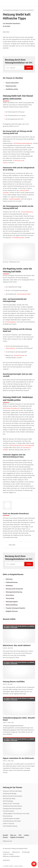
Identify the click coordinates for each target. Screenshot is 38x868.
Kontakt (6, 835)
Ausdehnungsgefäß (14, 199)
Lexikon (27, 835)
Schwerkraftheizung (27, 212)
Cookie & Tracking (8, 854)
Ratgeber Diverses (19, 10)
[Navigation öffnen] (33, 3)
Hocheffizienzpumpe (18, 238)
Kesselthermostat (19, 355)
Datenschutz (16, 852)
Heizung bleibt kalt (29, 10)
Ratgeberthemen (10, 10)
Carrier (20, 866)
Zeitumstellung (10, 348)
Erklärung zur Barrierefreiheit (11, 856)
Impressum (6, 852)
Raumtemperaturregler (24, 294)
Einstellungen (26, 852)
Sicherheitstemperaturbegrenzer (23, 143)
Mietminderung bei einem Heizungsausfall (22, 445)
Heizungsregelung (11, 322)
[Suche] (31, 3)
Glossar (6, 837)
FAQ (20, 835)
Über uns (13, 835)
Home (4, 10)
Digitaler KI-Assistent (17, 837)
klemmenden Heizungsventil (11, 408)
